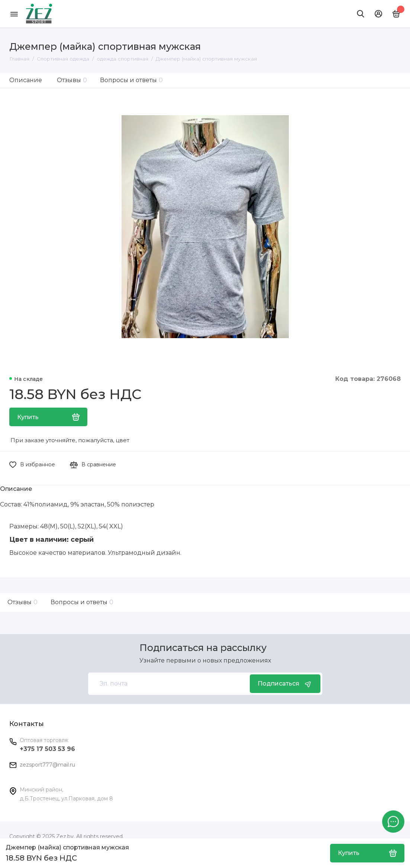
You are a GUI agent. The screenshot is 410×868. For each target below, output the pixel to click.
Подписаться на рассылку (203, 648)
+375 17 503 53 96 (47, 749)
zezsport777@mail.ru (47, 765)
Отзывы (72, 80)
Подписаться (285, 684)
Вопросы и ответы (131, 80)
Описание (26, 80)
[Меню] (14, 14)
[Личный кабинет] (378, 14)
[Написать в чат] (393, 822)
